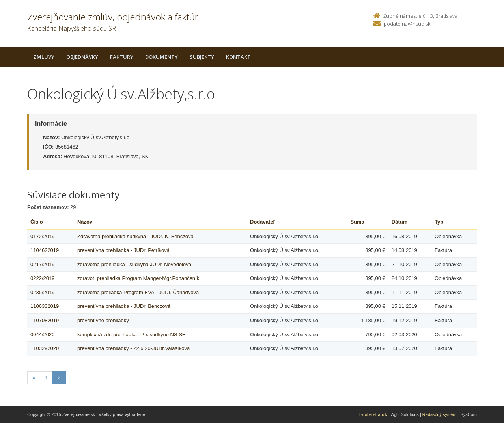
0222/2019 (42, 278)
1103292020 (45, 348)
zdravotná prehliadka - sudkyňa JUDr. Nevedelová (134, 264)
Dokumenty (161, 57)
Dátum (399, 222)
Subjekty (202, 57)
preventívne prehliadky (103, 320)
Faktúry (122, 57)
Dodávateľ (263, 222)
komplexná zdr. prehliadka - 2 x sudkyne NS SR (132, 334)
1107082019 (45, 320)
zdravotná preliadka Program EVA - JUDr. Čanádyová (138, 292)
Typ (439, 222)
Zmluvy (44, 57)
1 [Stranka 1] (46, 377)
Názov (85, 222)
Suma (357, 222)
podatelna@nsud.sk (407, 24)
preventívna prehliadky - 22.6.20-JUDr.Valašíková (133, 348)
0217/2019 (42, 264)
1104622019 (45, 250)
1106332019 (45, 306)
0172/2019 (42, 236)
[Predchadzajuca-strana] (34, 378)
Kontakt (238, 57)
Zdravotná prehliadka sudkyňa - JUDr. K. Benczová (135, 236)
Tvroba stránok (373, 414)
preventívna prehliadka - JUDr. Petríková (123, 250)
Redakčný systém (440, 414)
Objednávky (82, 57)
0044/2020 (42, 334)
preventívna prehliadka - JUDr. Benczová (124, 306)
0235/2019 (42, 292)
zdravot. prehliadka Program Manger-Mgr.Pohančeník (138, 278)
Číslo (37, 222)
